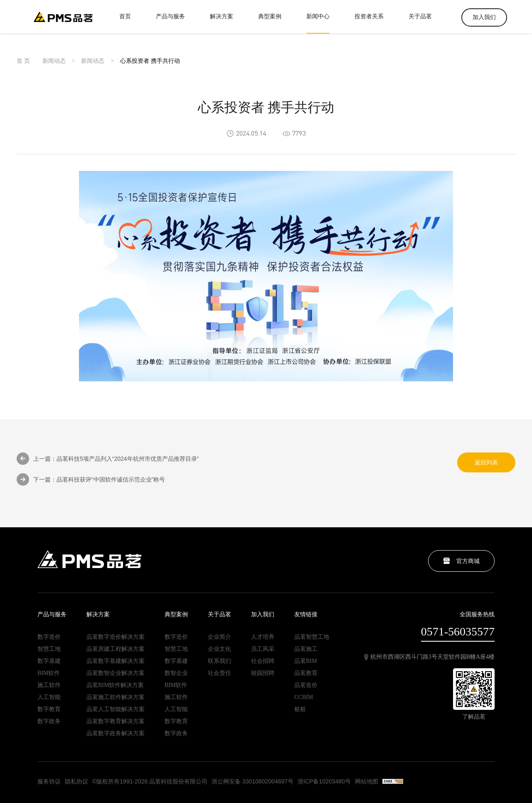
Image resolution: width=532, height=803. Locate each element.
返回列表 (486, 464)
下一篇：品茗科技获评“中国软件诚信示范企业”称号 (91, 481)
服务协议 (49, 781)
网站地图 (367, 781)
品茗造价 (306, 685)
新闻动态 (54, 63)
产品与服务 (170, 23)
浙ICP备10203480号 (324, 781)
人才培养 (263, 637)
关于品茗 (420, 23)
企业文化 (219, 649)
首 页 (23, 63)
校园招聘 (263, 673)
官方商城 (461, 561)
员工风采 (263, 649)
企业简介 (219, 637)
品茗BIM (305, 661)
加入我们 (484, 17)
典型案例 (270, 23)
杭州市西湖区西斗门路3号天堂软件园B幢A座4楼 (429, 657)
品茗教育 (306, 673)
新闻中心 (318, 23)
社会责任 (219, 673)
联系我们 (219, 661)
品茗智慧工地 (312, 637)
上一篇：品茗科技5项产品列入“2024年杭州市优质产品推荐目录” (108, 460)
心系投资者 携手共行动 (150, 63)
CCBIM (304, 697)
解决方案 (222, 23)
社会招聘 (263, 661)
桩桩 (300, 709)
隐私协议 (76, 781)
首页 (125, 23)
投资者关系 (369, 23)
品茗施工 (306, 649)
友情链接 (306, 615)
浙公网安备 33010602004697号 (252, 781)
